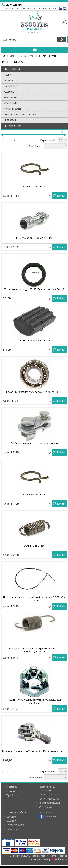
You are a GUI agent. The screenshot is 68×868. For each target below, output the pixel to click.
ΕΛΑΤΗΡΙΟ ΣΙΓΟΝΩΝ (34, 546)
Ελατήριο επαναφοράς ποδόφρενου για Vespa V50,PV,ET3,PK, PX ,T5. (34, 650)
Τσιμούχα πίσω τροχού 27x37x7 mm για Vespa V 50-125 (34, 289)
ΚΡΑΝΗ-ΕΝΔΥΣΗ (12, 109)
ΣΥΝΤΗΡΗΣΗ (10, 103)
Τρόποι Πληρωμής (48, 795)
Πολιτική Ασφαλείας (49, 803)
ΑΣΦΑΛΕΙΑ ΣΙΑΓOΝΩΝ (34, 187)
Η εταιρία (11, 787)
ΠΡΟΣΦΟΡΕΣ (11, 120)
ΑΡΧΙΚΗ (10, 9)
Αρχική (4, 56)
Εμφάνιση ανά (48, 140)
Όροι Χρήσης (13, 795)
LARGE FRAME (27, 56)
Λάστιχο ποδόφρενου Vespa (34, 340)
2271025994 (14, 5)
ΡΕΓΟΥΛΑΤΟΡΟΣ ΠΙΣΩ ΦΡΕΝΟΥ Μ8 (34, 238)
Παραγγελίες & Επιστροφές (47, 789)
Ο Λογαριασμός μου (17, 812)
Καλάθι (61, 196)
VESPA (13, 56)
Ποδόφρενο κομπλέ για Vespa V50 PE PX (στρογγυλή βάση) (34, 751)
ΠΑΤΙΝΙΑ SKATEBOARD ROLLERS (21, 114)
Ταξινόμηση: (35, 146)
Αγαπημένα (50, 196)
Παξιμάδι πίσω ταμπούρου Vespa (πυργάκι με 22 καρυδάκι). (34, 701)
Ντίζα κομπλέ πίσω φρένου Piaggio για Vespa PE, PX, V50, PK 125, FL (34, 599)
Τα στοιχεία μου (15, 825)
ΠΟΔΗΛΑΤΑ (10, 80)
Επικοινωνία (50, 9)
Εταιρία (21, 9)
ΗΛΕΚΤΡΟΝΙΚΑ (12, 97)
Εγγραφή (11, 821)
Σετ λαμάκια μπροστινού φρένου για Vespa (34, 443)
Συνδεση (11, 817)
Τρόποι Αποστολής (49, 799)
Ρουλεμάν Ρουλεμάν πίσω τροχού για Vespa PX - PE (34, 392)
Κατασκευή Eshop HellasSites (49, 859)
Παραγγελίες (13, 829)
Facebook (51, 817)
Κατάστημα (34, 9)
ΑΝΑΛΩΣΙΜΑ (10, 86)
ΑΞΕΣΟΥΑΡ (10, 92)
